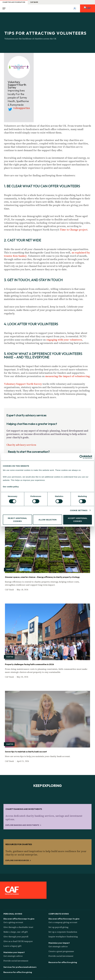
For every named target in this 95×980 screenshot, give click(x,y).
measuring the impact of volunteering (67, 376)
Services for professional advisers (20, 967)
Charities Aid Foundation (14, 2)
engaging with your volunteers (64, 340)
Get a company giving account (63, 922)
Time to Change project (74, 230)
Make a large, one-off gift (16, 932)
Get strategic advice (13, 956)
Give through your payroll (16, 937)
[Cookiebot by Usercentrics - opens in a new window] (81, 457)
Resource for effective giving (18, 972)
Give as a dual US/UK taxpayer (18, 941)
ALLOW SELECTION (47, 520)
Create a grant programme (61, 951)
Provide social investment (16, 961)
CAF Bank (34, 2)
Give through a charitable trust (18, 927)
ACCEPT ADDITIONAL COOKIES (78, 520)
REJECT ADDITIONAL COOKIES (17, 520)
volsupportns (22, 108)
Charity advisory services (21, 445)
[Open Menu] (5, 8)
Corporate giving (59, 914)
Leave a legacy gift (12, 946)
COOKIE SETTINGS (79, 510)
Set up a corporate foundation (63, 932)
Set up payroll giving (58, 927)
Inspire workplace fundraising (63, 937)
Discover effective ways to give (19, 919)
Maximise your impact (14, 952)
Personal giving (13, 914)
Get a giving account (13, 922)
